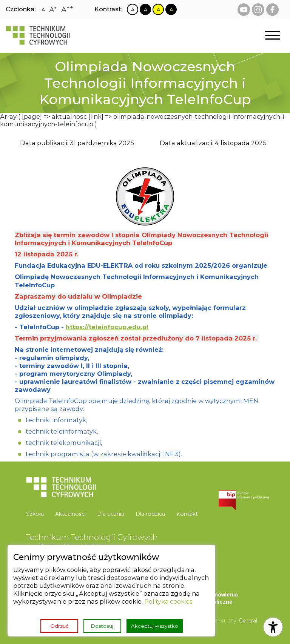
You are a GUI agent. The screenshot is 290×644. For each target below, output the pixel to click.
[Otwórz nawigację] (273, 36)
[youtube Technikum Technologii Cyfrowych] (244, 10)
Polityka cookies (169, 601)
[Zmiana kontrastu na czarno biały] (146, 9)
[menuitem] (38, 514)
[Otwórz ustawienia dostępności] (273, 627)
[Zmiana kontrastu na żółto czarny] (159, 9)
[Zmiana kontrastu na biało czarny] (133, 9)
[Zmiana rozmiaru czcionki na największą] (68, 9)
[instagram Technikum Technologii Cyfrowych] (258, 10)
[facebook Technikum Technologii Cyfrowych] (272, 10)
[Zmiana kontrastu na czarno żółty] (171, 9)
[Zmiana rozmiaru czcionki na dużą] (53, 10)
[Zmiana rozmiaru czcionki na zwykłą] (43, 9)
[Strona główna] (38, 36)
